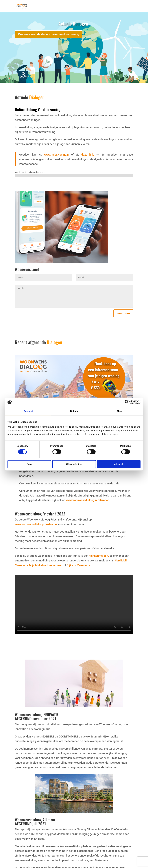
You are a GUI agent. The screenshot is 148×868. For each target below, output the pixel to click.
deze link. (88, 155)
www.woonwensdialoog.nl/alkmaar (87, 500)
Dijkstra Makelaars (78, 565)
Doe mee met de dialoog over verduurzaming (49, 34)
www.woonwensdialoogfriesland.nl (36, 524)
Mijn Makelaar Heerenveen (46, 565)
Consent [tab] (28, 411)
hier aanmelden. (99, 556)
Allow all (119, 464)
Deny (29, 464)
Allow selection (74, 464)
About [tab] (120, 411)
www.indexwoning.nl (57, 155)
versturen (123, 313)
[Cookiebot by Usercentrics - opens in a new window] (127, 402)
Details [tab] (74, 411)
